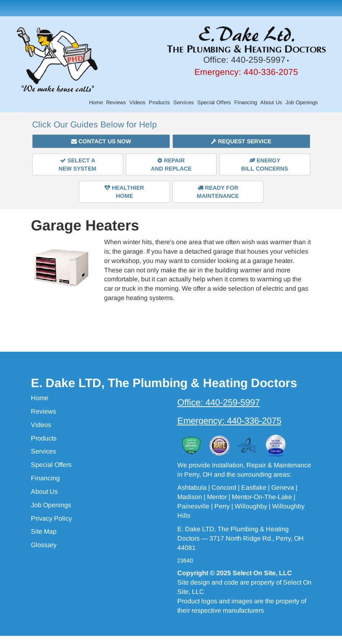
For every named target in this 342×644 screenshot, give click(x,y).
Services (184, 102)
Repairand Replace (171, 164)
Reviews (116, 102)
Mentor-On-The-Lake (262, 497)
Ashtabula (192, 487)
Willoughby (251, 506)
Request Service (241, 141)
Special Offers (214, 102)
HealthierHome (124, 192)
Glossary (44, 545)
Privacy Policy (51, 518)
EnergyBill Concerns (265, 164)
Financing (246, 102)
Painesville (193, 506)
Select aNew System (77, 164)
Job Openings (302, 102)
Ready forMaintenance (218, 192)
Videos (137, 102)
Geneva (283, 487)
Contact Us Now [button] (101, 141)
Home (96, 102)
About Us (271, 102)
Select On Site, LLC (262, 573)
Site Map (44, 531)
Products (159, 102)
